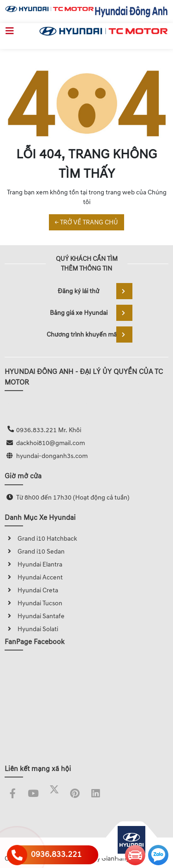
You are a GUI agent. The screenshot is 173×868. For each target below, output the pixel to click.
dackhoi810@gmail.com (51, 443)
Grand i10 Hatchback (41, 539)
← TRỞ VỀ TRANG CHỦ (86, 222)
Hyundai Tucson (33, 603)
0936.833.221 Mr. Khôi (49, 430)
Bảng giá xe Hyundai (91, 313)
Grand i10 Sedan (35, 552)
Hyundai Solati (31, 629)
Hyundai (24, 590)
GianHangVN (120, 859)
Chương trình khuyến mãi (89, 335)
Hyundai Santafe (35, 616)
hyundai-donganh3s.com (52, 456)
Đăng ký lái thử (95, 291)
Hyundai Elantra (33, 564)
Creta (50, 590)
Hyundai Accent (34, 577)
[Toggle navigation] (10, 31)
